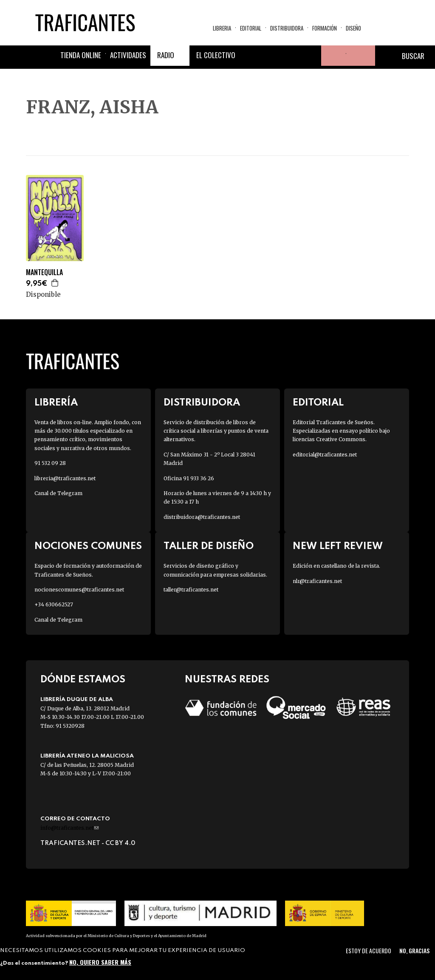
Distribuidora (287, 28)
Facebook (250, 56)
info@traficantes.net (69, 828)
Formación (325, 28)
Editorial (251, 28)
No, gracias (414, 950)
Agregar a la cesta (55, 283)
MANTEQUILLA (44, 272)
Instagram (291, 56)
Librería (56, 403)
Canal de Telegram (58, 493)
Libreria (222, 28)
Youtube (311, 56)
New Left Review (338, 546)
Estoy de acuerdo (369, 950)
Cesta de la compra (361, 56)
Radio (166, 55)
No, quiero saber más (100, 962)
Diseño (353, 28)
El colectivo (216, 55)
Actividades (128, 55)
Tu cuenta (331, 56)
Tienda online (81, 55)
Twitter (270, 56)
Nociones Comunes (88, 546)
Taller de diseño (209, 546)
